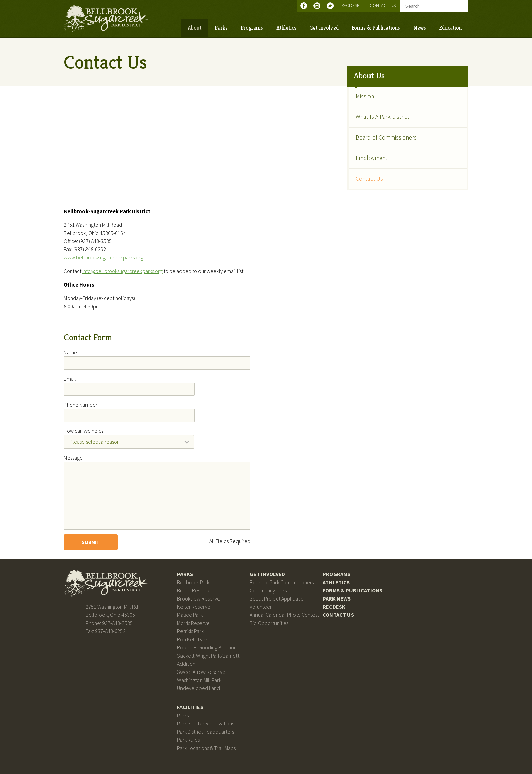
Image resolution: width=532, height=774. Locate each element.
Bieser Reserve (194, 591)
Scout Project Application (278, 599)
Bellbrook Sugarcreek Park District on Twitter (331, 6)
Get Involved (324, 28)
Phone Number (81, 405)
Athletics (286, 28)
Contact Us (382, 5)
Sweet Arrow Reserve (201, 672)
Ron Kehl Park (192, 640)
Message (74, 458)
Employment (371, 158)
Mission (364, 96)
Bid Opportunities (269, 623)
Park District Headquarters (206, 732)
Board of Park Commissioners (282, 583)
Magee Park (190, 615)
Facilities (190, 707)
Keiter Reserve (194, 607)
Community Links (268, 591)
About (194, 28)
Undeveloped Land (198, 688)
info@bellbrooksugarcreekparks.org (123, 271)
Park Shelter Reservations (206, 724)
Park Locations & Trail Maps (206, 748)
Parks (221, 28)
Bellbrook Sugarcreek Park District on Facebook (305, 6)
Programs (251, 28)
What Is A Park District (382, 117)
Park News (337, 599)
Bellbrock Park (193, 583)
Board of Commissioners (386, 137)
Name (71, 352)
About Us (369, 76)
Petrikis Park (190, 631)
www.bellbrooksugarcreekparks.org (104, 258)
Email (70, 379)
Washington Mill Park (199, 680)
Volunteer (261, 607)
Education (450, 28)
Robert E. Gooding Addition (207, 648)
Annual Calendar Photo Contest (284, 615)
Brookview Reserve (199, 599)
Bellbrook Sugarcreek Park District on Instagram (318, 6)
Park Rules (188, 740)
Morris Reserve (193, 623)
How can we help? (84, 431)
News (419, 28)
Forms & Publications (375, 28)
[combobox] (129, 442)
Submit (91, 542)
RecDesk (350, 5)
